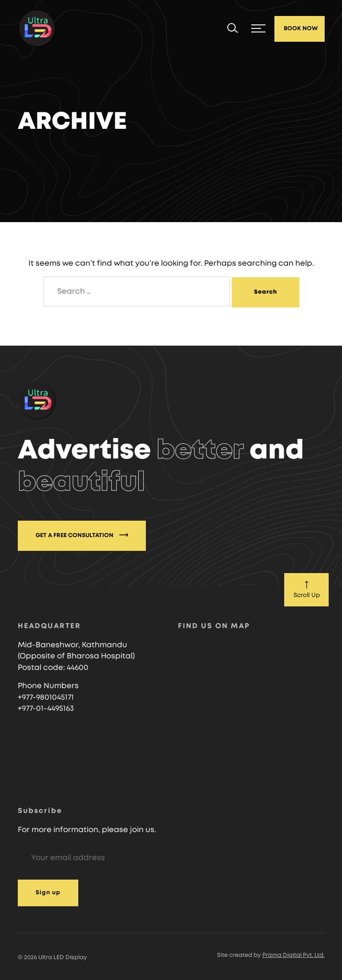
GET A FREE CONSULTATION (82, 535)
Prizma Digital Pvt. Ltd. (294, 955)
